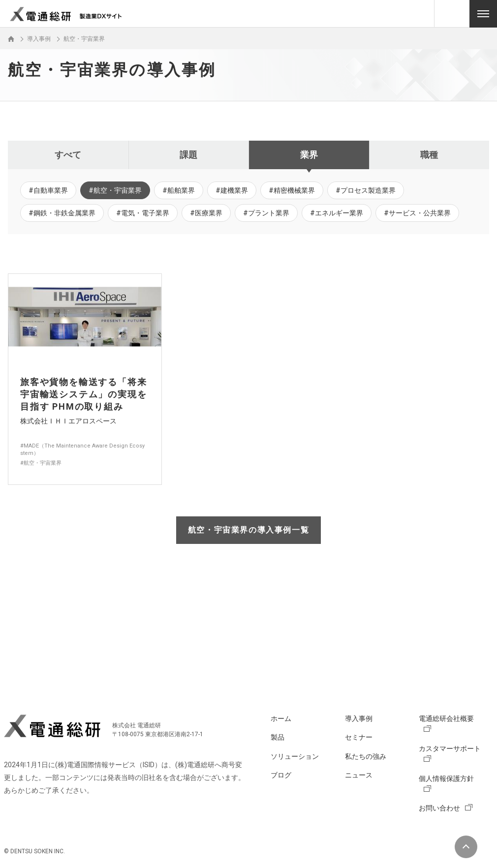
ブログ (281, 775)
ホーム (281, 718)
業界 (309, 155)
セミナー (359, 737)
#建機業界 (232, 190)
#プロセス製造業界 (366, 190)
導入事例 (359, 718)
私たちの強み (366, 756)
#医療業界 (206, 213)
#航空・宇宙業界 (115, 190)
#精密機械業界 (292, 190)
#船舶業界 (179, 190)
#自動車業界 (48, 190)
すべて (68, 155)
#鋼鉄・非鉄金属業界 (62, 213)
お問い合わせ (439, 808)
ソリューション (295, 756)
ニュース (359, 775)
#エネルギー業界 (337, 213)
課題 (188, 155)
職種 (429, 155)
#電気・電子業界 (143, 213)
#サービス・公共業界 (417, 213)
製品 (278, 737)
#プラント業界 (266, 213)
